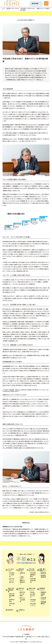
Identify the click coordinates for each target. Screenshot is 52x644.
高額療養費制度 (43, 603)
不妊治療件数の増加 (33, 580)
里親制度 (43, 573)
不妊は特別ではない (32, 570)
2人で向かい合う (11, 570)
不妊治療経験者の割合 (33, 575)
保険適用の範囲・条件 (43, 594)
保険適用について (42, 589)
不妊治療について (33, 605)
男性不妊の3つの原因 (22, 594)
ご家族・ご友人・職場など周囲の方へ (22, 580)
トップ (3, 8)
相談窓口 (11, 610)
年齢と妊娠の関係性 (12, 596)
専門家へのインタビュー (13, 9)
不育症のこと (22, 611)
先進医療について (43, 599)
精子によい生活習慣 (22, 600)
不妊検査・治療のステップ (33, 595)
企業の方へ (22, 574)
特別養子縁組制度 (43, 576)
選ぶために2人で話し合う (12, 580)
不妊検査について (33, 601)
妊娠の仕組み (12, 600)
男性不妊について (21, 589)
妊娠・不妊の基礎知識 (11, 590)
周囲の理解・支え (21, 570)
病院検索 (35, 3)
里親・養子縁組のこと (43, 570)
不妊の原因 (12, 604)
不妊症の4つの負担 (12, 575)
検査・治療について (32, 589)
